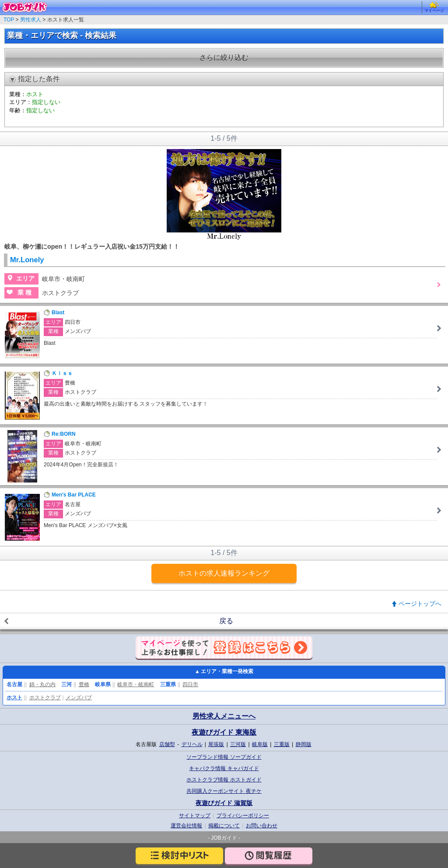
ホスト (14, 698)
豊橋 (84, 684)
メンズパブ (79, 698)
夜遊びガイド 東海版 (224, 732)
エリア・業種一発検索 (227, 671)
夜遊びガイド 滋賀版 (224, 803)
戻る (226, 621)
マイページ (434, 7)
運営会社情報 (186, 826)
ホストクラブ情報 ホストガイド (224, 780)
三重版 (282, 744)
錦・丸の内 (42, 684)
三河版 (238, 744)
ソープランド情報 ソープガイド (224, 757)
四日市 (190, 684)
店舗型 (167, 744)
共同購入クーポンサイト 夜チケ (224, 791)
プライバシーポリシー (243, 816)
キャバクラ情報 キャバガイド (224, 768)
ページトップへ (420, 604)
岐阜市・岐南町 (136, 684)
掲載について (224, 826)
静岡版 (304, 744)
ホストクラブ (45, 698)
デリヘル (192, 744)
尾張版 (216, 744)
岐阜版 (260, 744)
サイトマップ (195, 816)
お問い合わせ (262, 826)
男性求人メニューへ (224, 716)
